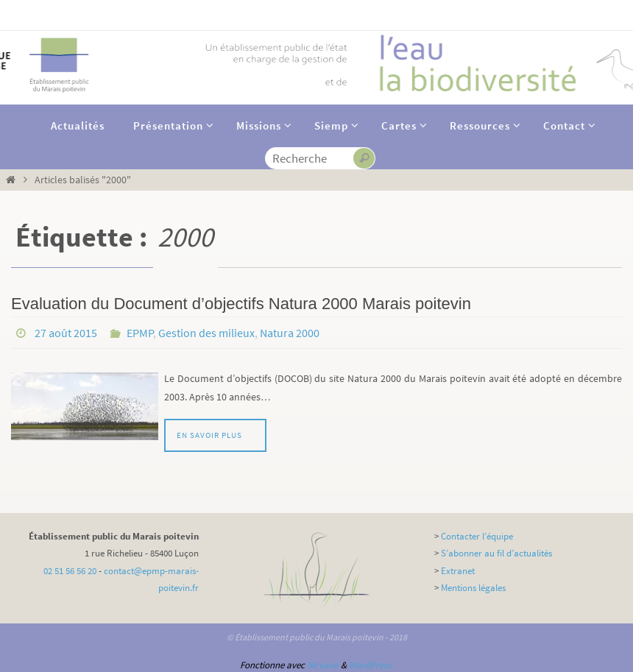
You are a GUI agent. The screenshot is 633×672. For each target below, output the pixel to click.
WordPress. (371, 665)
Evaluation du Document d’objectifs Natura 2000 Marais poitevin (241, 304)
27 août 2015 (66, 333)
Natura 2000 (290, 333)
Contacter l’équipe (477, 536)
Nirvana (323, 665)
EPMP (140, 333)
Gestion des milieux (206, 333)
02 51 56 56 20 (70, 571)
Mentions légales (473, 588)
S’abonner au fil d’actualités (496, 553)
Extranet (458, 571)
